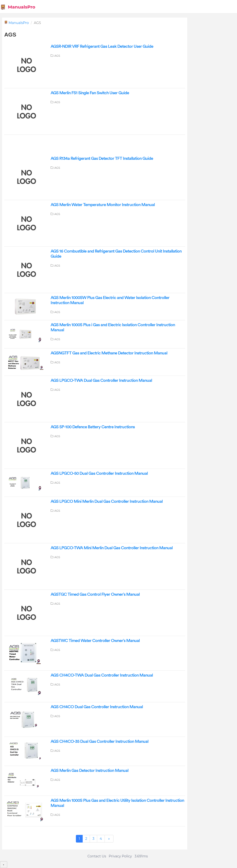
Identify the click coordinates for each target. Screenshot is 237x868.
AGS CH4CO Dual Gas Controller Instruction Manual (97, 707)
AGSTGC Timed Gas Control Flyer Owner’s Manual (95, 594)
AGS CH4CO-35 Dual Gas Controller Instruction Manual (99, 742)
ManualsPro (18, 7)
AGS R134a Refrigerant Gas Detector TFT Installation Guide (102, 159)
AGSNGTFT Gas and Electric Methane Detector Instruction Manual (109, 353)
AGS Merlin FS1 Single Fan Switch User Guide (90, 93)
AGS (57, 56)
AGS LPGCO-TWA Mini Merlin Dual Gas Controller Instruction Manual (112, 548)
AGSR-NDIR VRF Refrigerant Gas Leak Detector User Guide (102, 46)
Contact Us (97, 856)
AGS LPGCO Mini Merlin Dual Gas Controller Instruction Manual (107, 501)
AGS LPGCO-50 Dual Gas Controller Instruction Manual (99, 473)
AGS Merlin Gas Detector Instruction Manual (89, 771)
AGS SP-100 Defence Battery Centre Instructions (93, 427)
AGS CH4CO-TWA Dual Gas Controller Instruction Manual (102, 675)
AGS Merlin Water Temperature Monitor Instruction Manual (103, 205)
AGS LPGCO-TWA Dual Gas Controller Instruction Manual (101, 381)
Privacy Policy (120, 856)
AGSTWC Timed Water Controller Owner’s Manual (95, 641)
